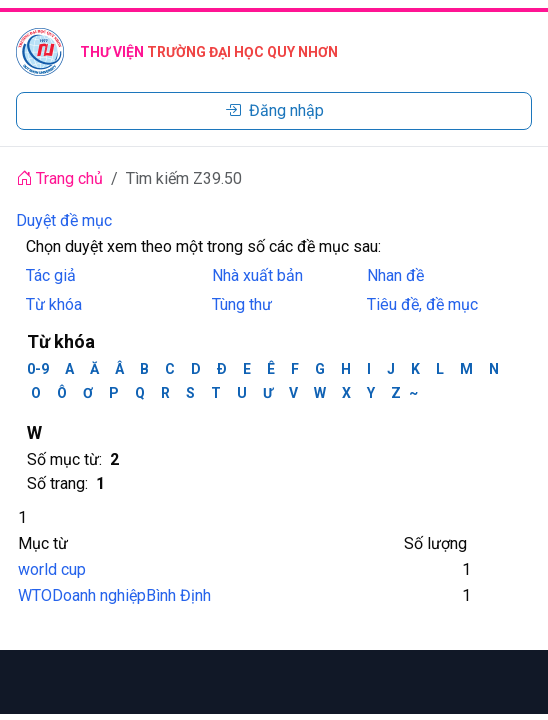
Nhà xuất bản (257, 275)
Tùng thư (242, 304)
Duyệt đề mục (64, 220)
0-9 (38, 369)
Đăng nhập (274, 110)
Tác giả (51, 275)
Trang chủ (59, 178)
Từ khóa (54, 304)
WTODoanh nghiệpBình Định (114, 595)
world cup (52, 569)
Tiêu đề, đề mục (422, 304)
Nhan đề (395, 275)
